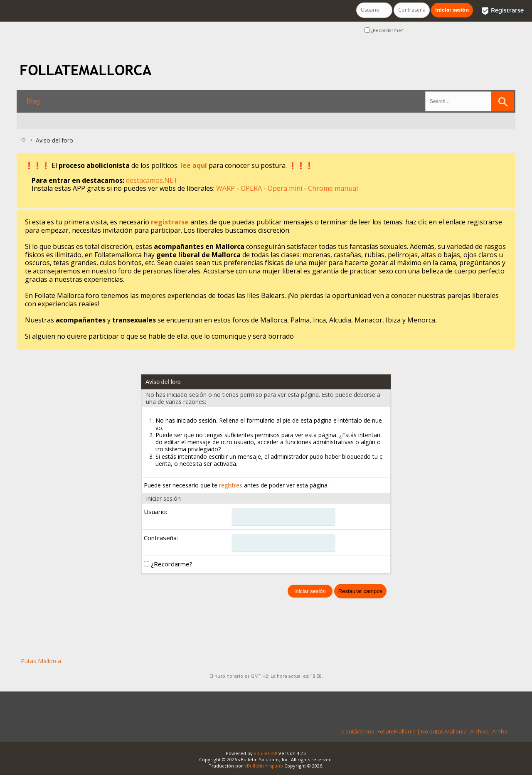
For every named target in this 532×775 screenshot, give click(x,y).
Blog (33, 101)
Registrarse (502, 11)
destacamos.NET (152, 180)
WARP (226, 188)
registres (231, 485)
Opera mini (286, 188)
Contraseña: (161, 538)
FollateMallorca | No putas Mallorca (422, 731)
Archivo (479, 731)
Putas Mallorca (41, 661)
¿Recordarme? (384, 30)
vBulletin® (266, 753)
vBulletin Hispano (264, 766)
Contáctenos (358, 731)
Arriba (500, 731)
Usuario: (155, 512)
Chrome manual (333, 188)
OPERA (252, 188)
